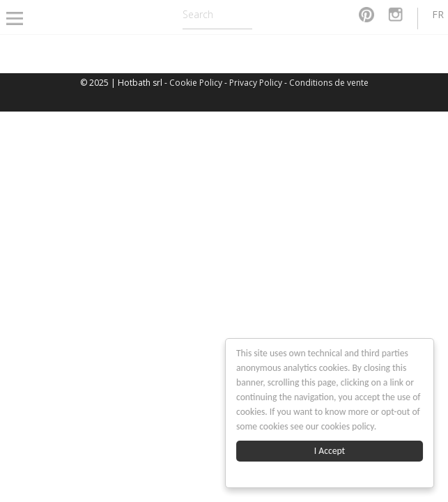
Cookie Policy (196, 83)
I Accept (330, 451)
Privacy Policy (256, 83)
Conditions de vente (329, 83)
